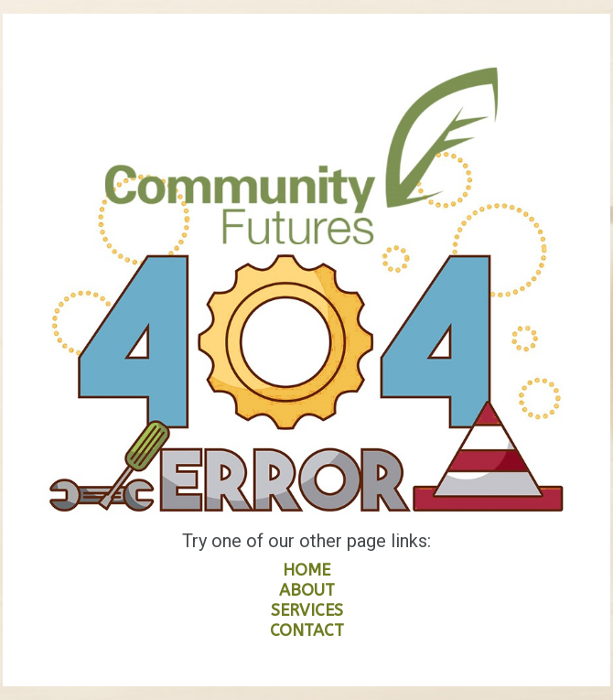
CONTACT (307, 630)
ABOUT (307, 590)
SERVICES (307, 610)
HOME (306, 570)
